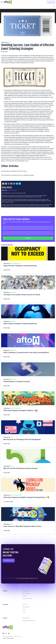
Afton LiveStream (27, 598)
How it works (26, 593)
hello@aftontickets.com (29, 621)
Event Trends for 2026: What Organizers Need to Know (22, 526)
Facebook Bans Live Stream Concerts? (17, 381)
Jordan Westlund (9, 502)
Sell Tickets (26, 591)
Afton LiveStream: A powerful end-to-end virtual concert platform (26, 353)
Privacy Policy (10, 638)
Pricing (24, 596)
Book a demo (26, 618)
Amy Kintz (5, 52)
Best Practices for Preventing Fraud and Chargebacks (22, 439)
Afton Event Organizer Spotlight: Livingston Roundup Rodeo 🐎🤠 (26, 497)
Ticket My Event (51, 2)
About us (25, 604)
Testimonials (26, 607)
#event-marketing (15, 264)
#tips (9, 42)
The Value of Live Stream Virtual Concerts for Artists (22, 295)
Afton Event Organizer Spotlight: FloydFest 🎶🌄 (20, 410)
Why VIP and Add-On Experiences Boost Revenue (20, 468)
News (24, 609)
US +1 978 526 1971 (9, 578)
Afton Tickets (12, 190)
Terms (4, 638)
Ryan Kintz (8, 270)
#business (13, 292)
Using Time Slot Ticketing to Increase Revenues (20, 266)
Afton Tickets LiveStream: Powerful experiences (20, 324)
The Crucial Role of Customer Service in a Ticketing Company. (18, 175)
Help (24, 612)
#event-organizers (16, 408)
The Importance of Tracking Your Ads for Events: (14, 171)
